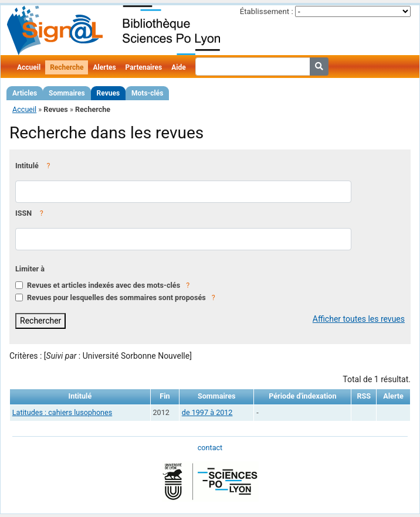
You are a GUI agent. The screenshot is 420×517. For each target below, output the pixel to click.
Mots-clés (147, 93)
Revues (109, 93)
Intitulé (27, 166)
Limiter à (30, 269)
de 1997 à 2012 (207, 412)
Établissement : (267, 11)
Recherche (67, 67)
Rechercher (40, 321)
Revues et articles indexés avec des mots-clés (104, 285)
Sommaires (67, 93)
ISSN (23, 213)
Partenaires (144, 67)
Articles (25, 93)
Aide (178, 67)
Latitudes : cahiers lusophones (62, 412)
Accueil (29, 67)
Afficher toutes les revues (359, 319)
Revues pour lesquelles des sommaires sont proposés (116, 297)
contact (210, 448)
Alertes (104, 67)
